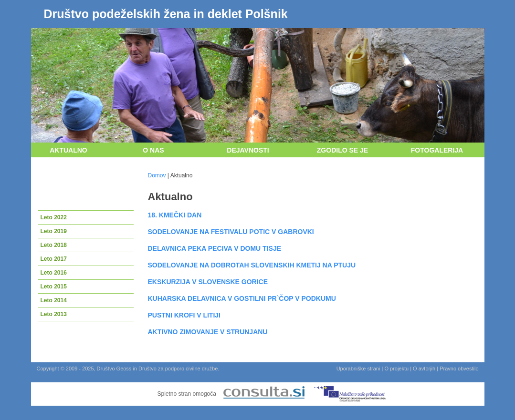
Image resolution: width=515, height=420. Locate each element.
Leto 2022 (54, 217)
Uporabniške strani (358, 369)
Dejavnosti (248, 150)
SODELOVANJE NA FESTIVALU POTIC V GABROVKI (231, 232)
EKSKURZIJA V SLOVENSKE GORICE (208, 282)
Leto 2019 (54, 231)
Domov (157, 175)
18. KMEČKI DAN (175, 215)
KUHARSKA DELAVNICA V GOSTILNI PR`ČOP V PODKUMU (242, 298)
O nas (153, 150)
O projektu (396, 369)
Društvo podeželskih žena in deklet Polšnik (166, 14)
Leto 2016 (54, 273)
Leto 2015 (54, 287)
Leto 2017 (54, 259)
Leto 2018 (54, 245)
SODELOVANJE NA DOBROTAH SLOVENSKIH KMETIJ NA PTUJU (252, 265)
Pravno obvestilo (459, 369)
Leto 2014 (54, 300)
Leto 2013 (54, 314)
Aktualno (68, 150)
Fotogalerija (437, 150)
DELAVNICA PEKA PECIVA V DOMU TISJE (215, 248)
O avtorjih (424, 369)
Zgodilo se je (342, 150)
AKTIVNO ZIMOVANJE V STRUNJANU (208, 332)
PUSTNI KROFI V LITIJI (184, 315)
